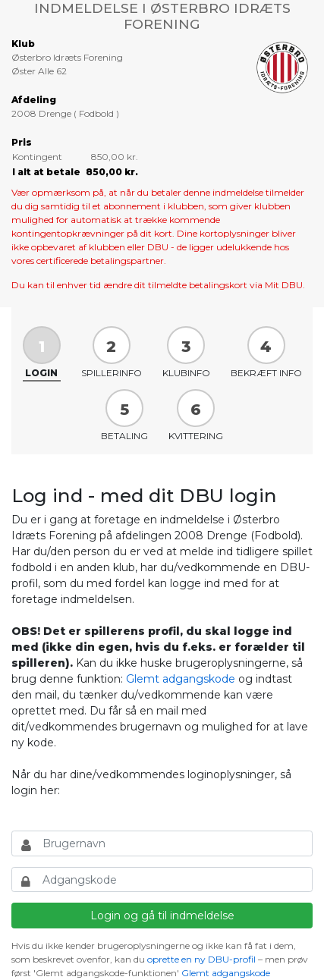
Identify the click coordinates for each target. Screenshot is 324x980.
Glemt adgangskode (181, 679)
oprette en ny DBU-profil (201, 959)
